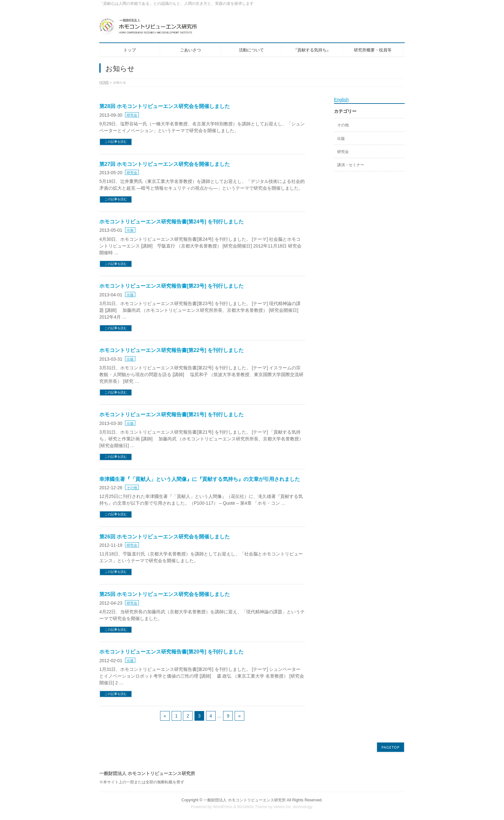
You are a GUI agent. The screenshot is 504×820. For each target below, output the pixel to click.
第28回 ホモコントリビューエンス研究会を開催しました (165, 106)
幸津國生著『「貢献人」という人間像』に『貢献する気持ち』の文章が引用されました (200, 479)
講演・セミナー (351, 165)
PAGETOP (391, 747)
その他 (132, 488)
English (341, 100)
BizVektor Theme (252, 807)
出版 (130, 230)
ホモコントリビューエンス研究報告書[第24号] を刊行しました (171, 222)
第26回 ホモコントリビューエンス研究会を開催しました (165, 537)
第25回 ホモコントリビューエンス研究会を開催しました (165, 594)
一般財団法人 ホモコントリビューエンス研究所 (244, 800)
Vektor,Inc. (283, 807)
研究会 (132, 115)
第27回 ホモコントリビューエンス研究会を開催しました (165, 164)
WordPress (223, 807)
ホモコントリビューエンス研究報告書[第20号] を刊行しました (171, 652)
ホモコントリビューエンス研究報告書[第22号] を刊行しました (171, 350)
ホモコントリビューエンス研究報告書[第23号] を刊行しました (171, 286)
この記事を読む (116, 142)
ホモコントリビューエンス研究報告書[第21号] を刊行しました (171, 415)
